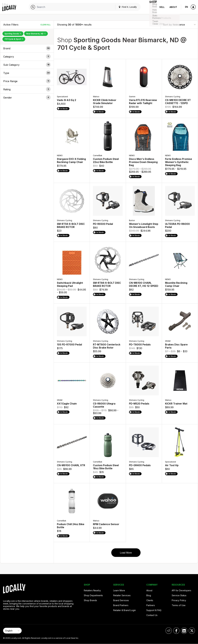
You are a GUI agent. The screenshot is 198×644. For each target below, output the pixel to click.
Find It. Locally (124, 7)
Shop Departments (93, 595)
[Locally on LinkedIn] (184, 631)
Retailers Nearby (92, 590)
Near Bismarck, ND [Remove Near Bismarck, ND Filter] (36, 34)
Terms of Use (179, 605)
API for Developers (181, 590)
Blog (149, 595)
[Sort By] (179, 25)
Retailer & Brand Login (125, 610)
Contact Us (152, 615)
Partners (151, 605)
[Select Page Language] (12, 631)
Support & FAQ (154, 610)
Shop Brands (90, 600)
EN (186, 7)
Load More (126, 553)
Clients (150, 600)
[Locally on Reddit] (169, 631)
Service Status (179, 595)
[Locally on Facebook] (176, 631)
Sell (162, 7)
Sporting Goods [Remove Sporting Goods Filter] (13, 34)
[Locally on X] (192, 631)
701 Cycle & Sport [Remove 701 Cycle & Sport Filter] (14, 39)
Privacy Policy (179, 600)
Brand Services (121, 600)
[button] (27, 48)
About (173, 7)
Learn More (119, 590)
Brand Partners (121, 605)
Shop (151, 7)
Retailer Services (122, 595)
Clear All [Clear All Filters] (45, 25)
